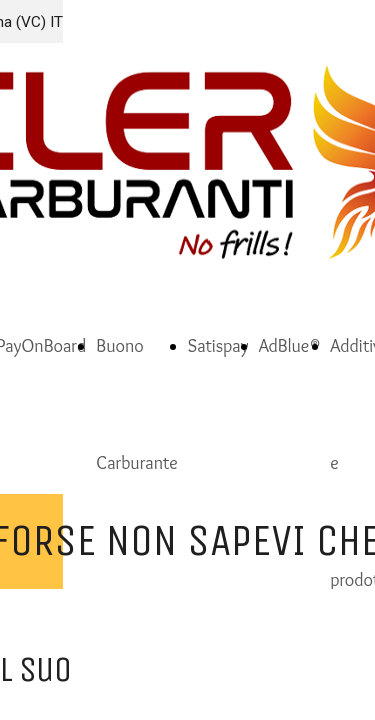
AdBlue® (290, 346)
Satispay (218, 346)
